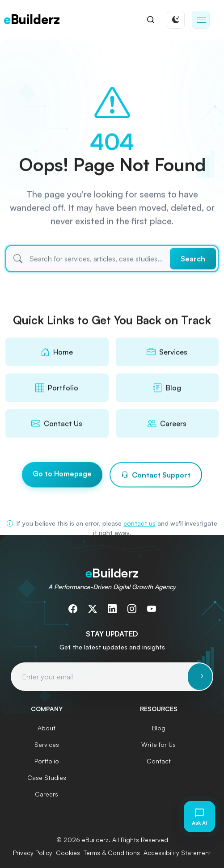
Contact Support (156, 477)
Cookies (68, 853)
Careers (46, 794)
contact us (139, 523)
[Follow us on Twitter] (93, 609)
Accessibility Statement (177, 853)
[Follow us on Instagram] (132, 609)
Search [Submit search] (193, 269)
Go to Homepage (62, 476)
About (46, 728)
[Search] (151, 20)
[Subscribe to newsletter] (200, 677)
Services (47, 744)
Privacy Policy (33, 853)
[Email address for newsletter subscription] (100, 677)
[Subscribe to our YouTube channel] (152, 609)
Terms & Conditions (112, 853)
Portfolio (47, 761)
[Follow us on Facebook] (73, 609)
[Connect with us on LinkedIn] (112, 609)
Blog (159, 728)
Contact (159, 761)
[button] (201, 20)
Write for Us (158, 744)
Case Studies (47, 777)
